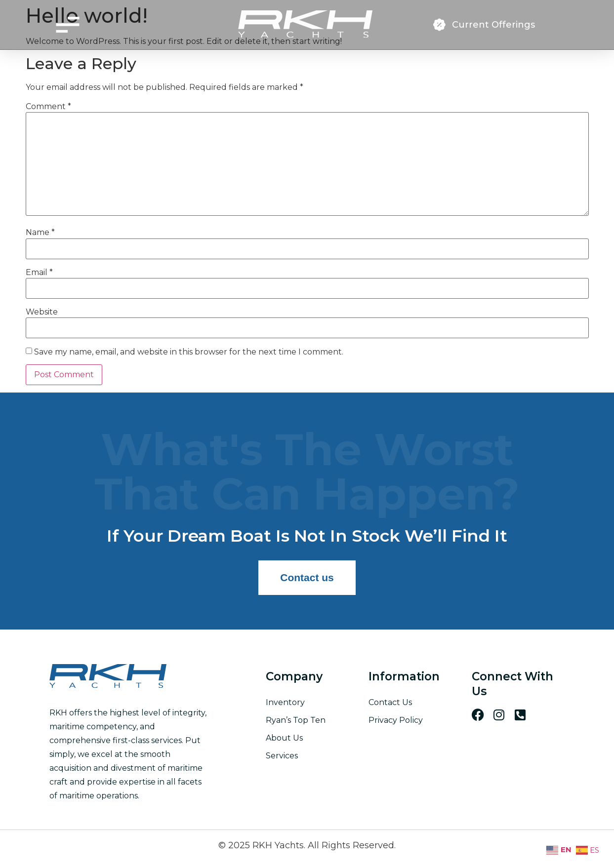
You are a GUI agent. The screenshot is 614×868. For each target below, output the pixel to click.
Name (40, 233)
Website (42, 312)
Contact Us (390, 702)
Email (39, 273)
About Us (284, 738)
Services (282, 756)
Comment (48, 107)
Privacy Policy (396, 720)
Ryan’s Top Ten (296, 720)
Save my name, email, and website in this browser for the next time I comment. (189, 352)
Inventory (285, 702)
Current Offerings (493, 25)
